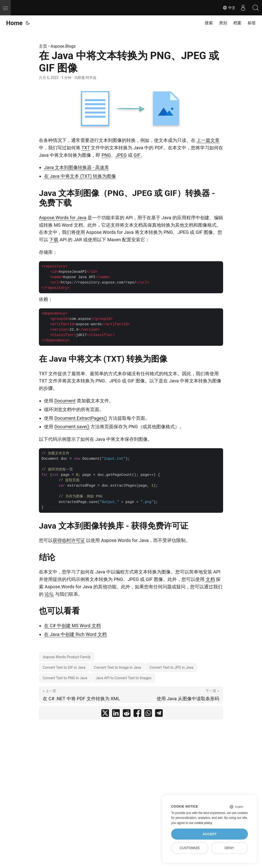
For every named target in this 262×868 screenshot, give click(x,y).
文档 (210, 579)
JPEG (121, 155)
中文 (229, 8)
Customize (190, 848)
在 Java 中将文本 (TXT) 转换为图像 (80, 176)
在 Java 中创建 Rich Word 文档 (75, 634)
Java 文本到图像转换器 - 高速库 (77, 167)
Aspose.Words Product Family (67, 657)
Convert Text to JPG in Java (171, 667)
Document (65, 401)
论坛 (49, 594)
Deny (230, 848)
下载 (54, 240)
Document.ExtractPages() (81, 418)
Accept (210, 834)
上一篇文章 (208, 140)
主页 (43, 46)
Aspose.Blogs (63, 46)
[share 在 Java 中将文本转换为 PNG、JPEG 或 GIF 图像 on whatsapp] (148, 714)
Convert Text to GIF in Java (64, 667)
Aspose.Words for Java (63, 218)
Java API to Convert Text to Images (124, 678)
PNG (106, 155)
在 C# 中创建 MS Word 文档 (72, 626)
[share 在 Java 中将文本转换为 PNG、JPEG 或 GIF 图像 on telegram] (159, 714)
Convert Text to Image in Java (117, 667)
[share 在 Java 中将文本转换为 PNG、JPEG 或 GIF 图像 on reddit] (127, 714)
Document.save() (72, 427)
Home (14, 23)
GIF (137, 155)
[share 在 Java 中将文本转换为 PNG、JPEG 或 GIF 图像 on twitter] (105, 714)
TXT (85, 148)
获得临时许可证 (69, 540)
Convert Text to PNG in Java (65, 678)
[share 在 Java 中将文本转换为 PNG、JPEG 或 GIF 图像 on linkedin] (116, 714)
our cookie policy (200, 823)
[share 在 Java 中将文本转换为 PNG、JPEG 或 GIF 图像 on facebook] (137, 714)
